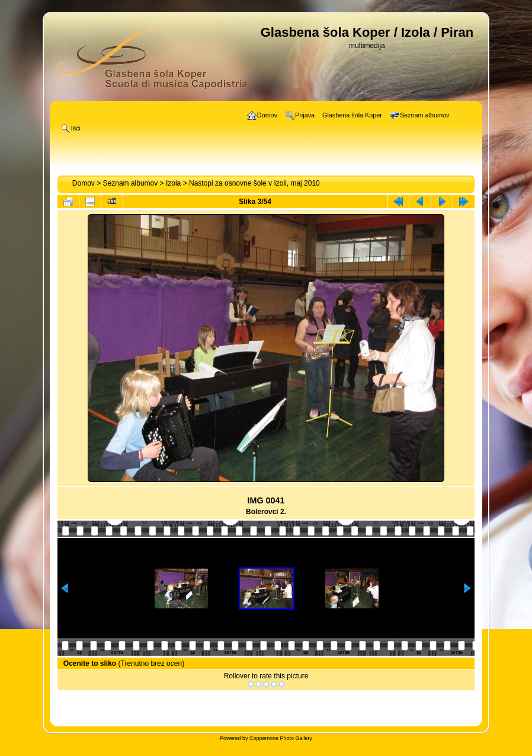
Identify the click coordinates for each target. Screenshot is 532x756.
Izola (173, 183)
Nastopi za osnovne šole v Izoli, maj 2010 (254, 183)
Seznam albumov (131, 183)
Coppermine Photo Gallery (281, 738)
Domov (84, 183)
